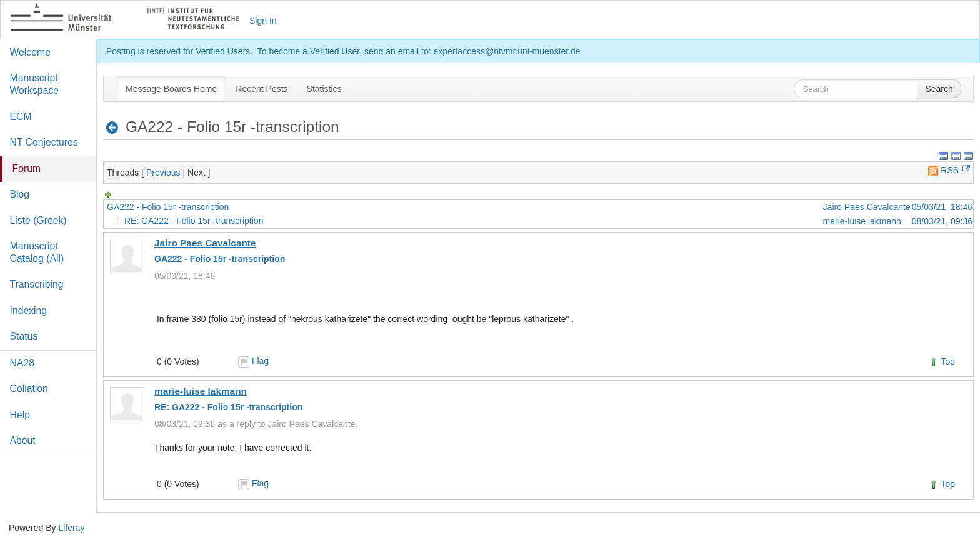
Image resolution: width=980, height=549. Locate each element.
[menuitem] (171, 89)
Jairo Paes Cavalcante (867, 207)
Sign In (263, 21)
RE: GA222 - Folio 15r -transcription (194, 221)
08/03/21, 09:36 (942, 221)
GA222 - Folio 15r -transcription (168, 207)
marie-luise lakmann (862, 221)
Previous (163, 173)
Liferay (71, 528)
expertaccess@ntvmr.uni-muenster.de (507, 51)
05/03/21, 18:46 (942, 207)
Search (939, 89)
